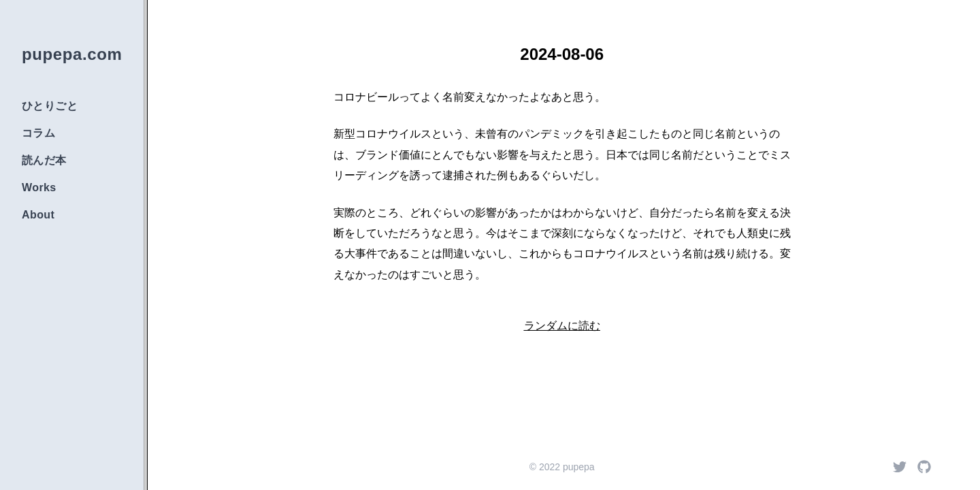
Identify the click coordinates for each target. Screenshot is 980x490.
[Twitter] (900, 467)
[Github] (924, 467)
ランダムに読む (562, 326)
